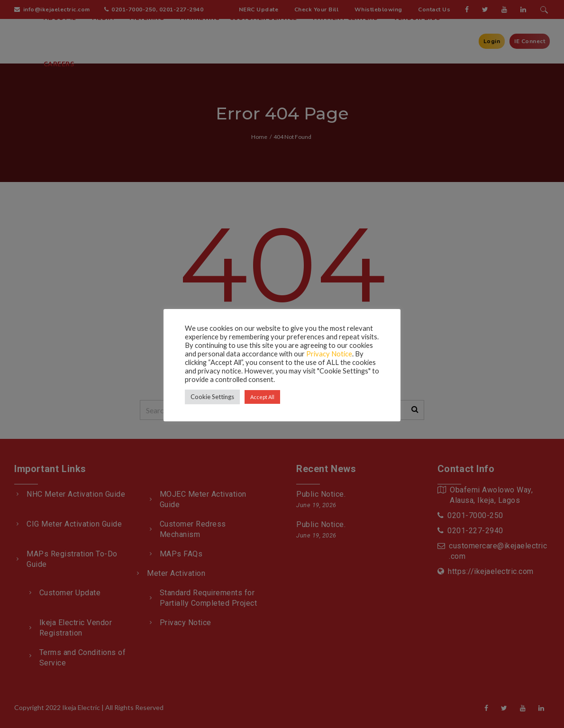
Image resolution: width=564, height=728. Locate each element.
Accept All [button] (262, 397)
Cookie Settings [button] (212, 397)
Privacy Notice (329, 354)
